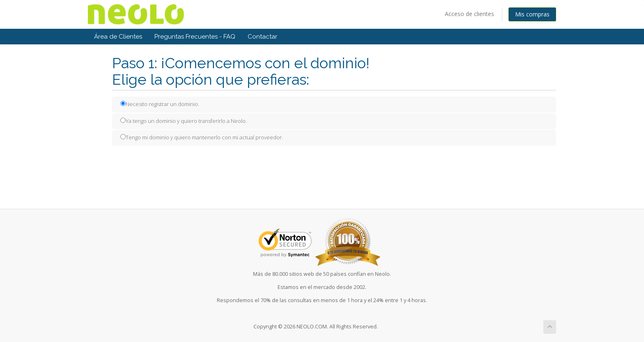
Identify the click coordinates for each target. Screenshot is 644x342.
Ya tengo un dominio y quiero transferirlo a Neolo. (184, 121)
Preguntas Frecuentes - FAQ (195, 37)
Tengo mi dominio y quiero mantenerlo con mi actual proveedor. (202, 137)
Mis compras (532, 14)
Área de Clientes (118, 37)
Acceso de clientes (469, 14)
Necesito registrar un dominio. (160, 104)
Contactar (262, 37)
